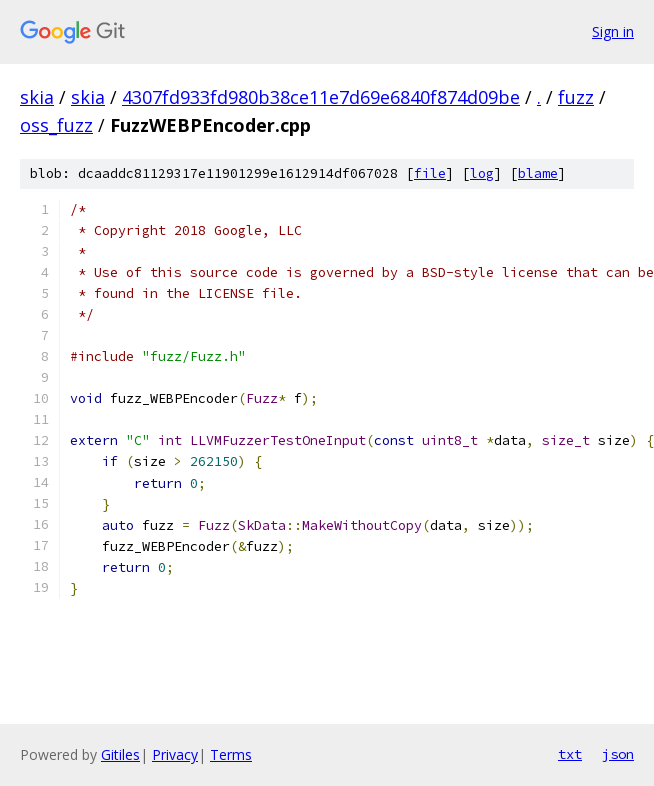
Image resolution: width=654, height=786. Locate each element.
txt (570, 754)
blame (538, 173)
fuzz (576, 97)
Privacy (175, 754)
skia (37, 97)
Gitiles (120, 754)
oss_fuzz (56, 125)
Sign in (613, 31)
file (430, 173)
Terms (231, 754)
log (482, 173)
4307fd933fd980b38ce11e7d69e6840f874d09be (321, 97)
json (618, 754)
